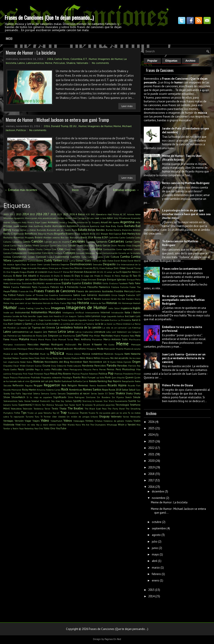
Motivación (110, 349)
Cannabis (91, 242)
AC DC (123, 214)
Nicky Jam (58, 358)
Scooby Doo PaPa (12, 393)
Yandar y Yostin (11, 428)
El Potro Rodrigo (120, 276)
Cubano (91, 257)
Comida (7, 253)
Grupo (7, 299)
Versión (19, 421)
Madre (117, 336)
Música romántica (92, 354)
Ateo (31, 226)
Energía (102, 279)
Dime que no (55, 268)
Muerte (120, 349)
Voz (64, 424)
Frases (39, 291)
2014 (25, 214)
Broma (98, 237)
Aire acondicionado (47, 218)
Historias (112, 303)
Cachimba (114, 237)
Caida (138, 237)
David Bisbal (120, 261)
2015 (32, 214)
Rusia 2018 (115, 390)
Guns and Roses (75, 299)
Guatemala (31, 299)
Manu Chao (51, 339)
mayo (155, 554)
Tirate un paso (35, 413)
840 (93, 214)
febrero (156, 574)
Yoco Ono (39, 428)
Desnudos (97, 264)
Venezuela (135, 417)
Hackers (130, 299)
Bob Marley (128, 234)
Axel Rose (105, 226)
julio (155, 542)
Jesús (46, 316)
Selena (36, 393)
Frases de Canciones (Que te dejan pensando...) (49, 17)
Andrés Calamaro (12, 222)
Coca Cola (76, 249)
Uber (55, 417)
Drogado (15, 272)
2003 (6, 214)
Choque (31, 249)
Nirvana (105, 358)
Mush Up (45, 354)
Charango (89, 245)
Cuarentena (62, 257)
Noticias (39, 362)
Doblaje (109, 268)
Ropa (105, 390)
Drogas (23, 272)
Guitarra (61, 299)
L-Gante (27, 324)
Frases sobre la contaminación (182, 269)
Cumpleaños (20, 260)
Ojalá (113, 362)
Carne (53, 245)
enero (155, 580)
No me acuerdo (119, 358)
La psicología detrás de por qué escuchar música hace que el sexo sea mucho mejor (186, 214)
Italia (127, 312)
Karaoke (105, 320)
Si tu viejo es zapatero (39, 397)
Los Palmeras (10, 336)
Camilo (27, 242)
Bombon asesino (52, 237)
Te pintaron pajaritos (104, 405)
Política (21, 130)
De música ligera (12, 264)
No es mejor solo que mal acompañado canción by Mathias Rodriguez (183, 300)
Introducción (117, 312)
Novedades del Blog (57, 362)
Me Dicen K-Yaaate (90, 344)
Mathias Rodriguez (52, 344)
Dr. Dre (7, 272)
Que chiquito (118, 377)
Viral (18, 424)
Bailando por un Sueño (59, 230)
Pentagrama (76, 369)
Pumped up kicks (96, 377)
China (6, 249)
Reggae (38, 385)
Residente (102, 385)
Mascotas (33, 344)
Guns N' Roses (92, 299)
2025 (66, 214)
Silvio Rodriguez (76, 397)
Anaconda (136, 218)
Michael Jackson (63, 349)
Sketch (128, 397)
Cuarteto (75, 257)
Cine (54, 249)
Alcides (61, 218)
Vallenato (82, 63)
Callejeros (17, 242)
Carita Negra (17, 245)
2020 (151, 461)
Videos (68, 421)
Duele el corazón (37, 272)
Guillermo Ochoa (47, 299)
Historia (83, 303)
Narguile (119, 354)
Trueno (92, 413)
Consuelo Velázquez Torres (89, 253)
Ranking (102, 381)
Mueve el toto (11, 354)
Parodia (112, 366)
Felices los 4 (58, 287)
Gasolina (54, 295)
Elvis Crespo (81, 279)
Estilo (105, 283)
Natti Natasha (133, 354)
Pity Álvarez (65, 374)
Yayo (21, 428)
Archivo (190, 61)
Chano (80, 245)
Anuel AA (106, 222)
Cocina (85, 249)
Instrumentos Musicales (46, 312)
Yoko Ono (49, 428)
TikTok (17, 413)
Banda (92, 230)
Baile (74, 230)
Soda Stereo (24, 401)
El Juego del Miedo (91, 276)
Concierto (48, 253)
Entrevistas (15, 283)
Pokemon (93, 374)
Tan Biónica (48, 405)
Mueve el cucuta (132, 349)
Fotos (14, 291)
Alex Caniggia (79, 218)
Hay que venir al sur (21, 303)
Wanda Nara (74, 425)
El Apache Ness (129, 272)
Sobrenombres (10, 401)
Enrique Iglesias (116, 279)
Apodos (116, 222)
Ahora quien (31, 218)
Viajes (36, 421)
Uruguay (104, 416)
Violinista (9, 424)
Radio (58, 381)
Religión (72, 385)
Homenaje (127, 303)
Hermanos (37, 303)
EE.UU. (73, 126)
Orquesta (8, 366)
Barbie (109, 230)
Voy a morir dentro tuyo (49, 425)
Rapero (117, 381)
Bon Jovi (65, 237)
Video (45, 420)
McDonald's (71, 344)
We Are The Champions (94, 425)
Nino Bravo (86, 358)
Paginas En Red (113, 639)
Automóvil (73, 226)
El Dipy (76, 276)
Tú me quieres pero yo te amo (112, 413)
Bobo (138, 234)
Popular (152, 61)
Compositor (34, 253)
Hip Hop (72, 303)
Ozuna (46, 366)
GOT (138, 295)
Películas (59, 63)
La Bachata (39, 324)
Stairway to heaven (93, 401)
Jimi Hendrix (55, 316)
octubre (157, 522)
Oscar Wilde (19, 366)
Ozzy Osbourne (59, 366)
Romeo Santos (92, 390)
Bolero (39, 237)
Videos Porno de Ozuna (177, 385)
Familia (15, 287)
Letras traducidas (84, 332)
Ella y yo (59, 279)
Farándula (44, 287)
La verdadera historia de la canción (79, 327)
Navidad (7, 358)
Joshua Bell (123, 316)
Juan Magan (18, 320)
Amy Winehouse (122, 218)
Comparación (19, 253)
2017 (46, 214)
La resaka (22, 328)
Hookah (137, 303)
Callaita (7, 242)
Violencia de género (114, 421)
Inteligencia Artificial (73, 312)
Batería (117, 230)
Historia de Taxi (98, 303)
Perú (118, 369)
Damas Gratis (84, 260)
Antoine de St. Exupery (88, 222)
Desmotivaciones (81, 264)
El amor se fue (112, 272)
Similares (91, 397)
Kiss (5, 324)
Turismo (30, 417)
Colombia (76, 59)
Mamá (34, 339)
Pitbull (54, 374)
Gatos (77, 295)
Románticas (76, 390)
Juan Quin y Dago (34, 320)
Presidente (128, 374)
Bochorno (8, 237)
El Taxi (134, 276)
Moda (100, 349)
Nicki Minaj (46, 358)
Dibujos (16, 268)
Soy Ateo (56, 401)
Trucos (84, 413)
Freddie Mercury (124, 291)
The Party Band (116, 409)
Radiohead (67, 381)
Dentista (55, 264)
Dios (72, 268)
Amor (110, 218)
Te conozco (87, 405)
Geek (83, 295)
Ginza (114, 295)
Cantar (129, 242)
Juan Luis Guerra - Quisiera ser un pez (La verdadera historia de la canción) (184, 358)
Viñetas (99, 421)
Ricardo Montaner (12, 390)
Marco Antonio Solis (116, 339)
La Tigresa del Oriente (42, 327)
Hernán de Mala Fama (55, 303)
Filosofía (93, 287)
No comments (100, 63)
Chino (13, 249)
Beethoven (19, 234)
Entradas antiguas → (126, 190)
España (66, 283)
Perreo (102, 369)
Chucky (39, 249)
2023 (59, 214)
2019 (151, 467)
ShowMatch (18, 397)
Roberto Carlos (53, 390)
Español (76, 283)
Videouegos (79, 421)
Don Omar (120, 268)
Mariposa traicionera (14, 344)
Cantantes (116, 241)
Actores (131, 214)
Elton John (69, 279)
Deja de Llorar (29, 264)
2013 (19, 214)
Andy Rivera (28, 222)
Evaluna (113, 283)
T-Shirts (37, 405)
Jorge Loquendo (109, 316)
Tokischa (48, 413)
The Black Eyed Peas (96, 409)
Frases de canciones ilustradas (95, 291)
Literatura (100, 332)
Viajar (28, 421)
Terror (47, 409)
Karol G (136, 320)
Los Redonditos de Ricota (30, 336)
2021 (151, 454)
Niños (97, 358)
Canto (137, 242)
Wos (138, 425)
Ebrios (66, 272)
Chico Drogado (133, 245)
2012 (12, 214)
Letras (71, 332)
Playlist (84, 374)
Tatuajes (59, 405)
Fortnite (124, 287)
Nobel (23, 362)
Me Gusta (109, 344)
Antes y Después (68, 222)
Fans (35, 287)
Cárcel (6, 245)
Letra (62, 331)
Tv (42, 417)
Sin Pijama (118, 397)
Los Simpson (51, 335)
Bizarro (70, 234)
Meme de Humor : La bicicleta (31, 53)
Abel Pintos (113, 214)
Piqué (46, 374)
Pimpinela (17, 374)
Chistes (22, 249)
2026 (72, 214)
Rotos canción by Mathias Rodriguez (186, 183)
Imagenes (58, 308)
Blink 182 (95, 234)
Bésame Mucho (46, 234)
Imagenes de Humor (110, 59)
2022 (151, 448)
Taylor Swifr (75, 405)
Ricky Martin (29, 390)
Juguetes (82, 320)
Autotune (84, 226)
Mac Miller (95, 336)
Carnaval (44, 245)
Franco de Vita (26, 291)
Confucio (58, 253)
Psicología (67, 377)
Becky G (8, 234)
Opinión (127, 362)
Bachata (130, 226)
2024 (151, 435)
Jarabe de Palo (20, 316)
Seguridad (27, 393)
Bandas (100, 230)
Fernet (83, 287)
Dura (56, 272)
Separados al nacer (78, 393)
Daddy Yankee (53, 260)
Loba (108, 332)
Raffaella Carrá (80, 381)
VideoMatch (57, 421)
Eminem (92, 279)
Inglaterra (127, 308)
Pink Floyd (28, 374)
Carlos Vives (62, 59)
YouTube (61, 428)
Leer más (127, 106)
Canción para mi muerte (57, 242)
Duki (50, 272)
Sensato (62, 393)
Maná (41, 339)
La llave (108, 324)
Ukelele (62, 417)
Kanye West (94, 320)
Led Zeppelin (36, 332)
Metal (31, 349)
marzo (156, 568)
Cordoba (7, 257)
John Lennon (93, 316)
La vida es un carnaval (114, 328)
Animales (53, 222)
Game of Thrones (34, 295)
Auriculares (59, 226)
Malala (14, 339)
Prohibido (35, 377)
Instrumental (22, 312)
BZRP (105, 237)
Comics (137, 249)
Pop (111, 373)
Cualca (51, 257)
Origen (136, 362)
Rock (65, 389)
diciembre (158, 491)
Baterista (127, 230)
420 (88, 214)
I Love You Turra (42, 308)
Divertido (88, 268)
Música (57, 353)
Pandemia (88, 366)
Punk (108, 377)
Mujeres (24, 354)
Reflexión (18, 385)
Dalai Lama (69, 261)
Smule (137, 397)
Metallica (39, 349)
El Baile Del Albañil (25, 276)
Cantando (102, 242)
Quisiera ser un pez (42, 381)
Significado (60, 397)
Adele (138, 214)
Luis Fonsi (82, 335)
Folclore (115, 287)
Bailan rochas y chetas (24, 230)
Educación (90, 272)
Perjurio (87, 369)
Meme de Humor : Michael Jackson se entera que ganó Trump (57, 120)
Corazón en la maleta (129, 253)
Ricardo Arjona (117, 385)
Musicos (109, 354)
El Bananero (44, 276)
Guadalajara (18, 299)
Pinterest (38, 374)
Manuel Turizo (66, 339)
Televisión (28, 409)
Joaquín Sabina (77, 316)
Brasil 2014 (87, 237)
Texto (55, 408)
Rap (110, 381)
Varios (126, 417)
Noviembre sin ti (99, 362)
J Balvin (136, 312)
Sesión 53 (103, 393)
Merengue (22, 349)
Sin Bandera (103, 397)
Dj (94, 268)
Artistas (8, 226)
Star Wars (109, 401)
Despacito (109, 264)
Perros (111, 369)
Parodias (122, 366)
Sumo (14, 405)
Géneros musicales (99, 295)
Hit (120, 303)
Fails (131, 283)
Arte (138, 222)
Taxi (66, 405)
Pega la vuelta (43, 369)
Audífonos (38, 226)
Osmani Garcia (34, 366)
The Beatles (75, 408)
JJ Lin (65, 316)
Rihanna (41, 390)
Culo (107, 257)
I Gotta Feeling (26, 308)
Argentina (127, 222)
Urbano (94, 417)
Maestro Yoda (128, 336)
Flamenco (104, 287)
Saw (138, 390)
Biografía (60, 234)
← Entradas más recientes (21, 190)
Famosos (26, 287)
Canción (37, 241)
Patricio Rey (134, 366)
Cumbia (125, 257)
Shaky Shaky (133, 393)
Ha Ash (121, 299)
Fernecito (73, 287)
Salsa (125, 390)
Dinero (66, 268)
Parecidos (100, 366)
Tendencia (39, 409)
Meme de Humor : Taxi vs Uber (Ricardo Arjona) (182, 158)
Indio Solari (114, 308)
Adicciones (8, 218)
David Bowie (134, 261)
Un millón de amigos (78, 417)
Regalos (29, 385)
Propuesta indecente (51, 377)
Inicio (9, 38)
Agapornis (19, 218)
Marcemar (97, 339)
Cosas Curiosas (37, 257)
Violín (137, 421)
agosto (156, 535)
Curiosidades (35, 260)
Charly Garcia (102, 245)
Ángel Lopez (41, 222)
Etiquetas (171, 61)
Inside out (8, 312)
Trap (63, 412)
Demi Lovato (44, 264)
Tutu (37, 417)
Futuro (21, 295)
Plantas (76, 374)
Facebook (123, 283)
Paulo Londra (26, 369)
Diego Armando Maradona (35, 268)
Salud (132, 390)
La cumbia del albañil (71, 324)
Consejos (69, 253)
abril (155, 561)
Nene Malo (34, 358)
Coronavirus (19, 257)
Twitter (47, 417)
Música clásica (73, 354)
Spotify (77, 401)
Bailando (41, 230)
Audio (48, 226)
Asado (16, 226)
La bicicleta (52, 324)
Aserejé (24, 226)
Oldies (120, 362)
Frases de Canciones (60, 291)
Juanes (48, 320)
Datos (110, 261)
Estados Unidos (92, 283)
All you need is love (97, 218)
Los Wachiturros (67, 336)
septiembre (159, 528)
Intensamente (92, 312)
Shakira (71, 63)
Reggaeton (52, 385)
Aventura (95, 226)
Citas (60, 249)
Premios (118, 374)
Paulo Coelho (10, 369)
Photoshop (129, 369)
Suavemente (121, 401)
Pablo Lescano (74, 366)
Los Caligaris (134, 332)
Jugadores (73, 320)
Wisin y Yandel (127, 424)
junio (155, 548)
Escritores (39, 283)
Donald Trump (60, 126)
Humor (93, 59)
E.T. (85, 59)
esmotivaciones (53, 283)
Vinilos (89, 421)
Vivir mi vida (28, 425)
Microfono (80, 349)
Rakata (93, 381)
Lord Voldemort (119, 332)
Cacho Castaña (127, 237)
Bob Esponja (115, 234)
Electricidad (46, 279)
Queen (129, 377)
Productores (24, 377)
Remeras (83, 385)
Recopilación (128, 381)
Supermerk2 (25, 405)
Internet (105, 312)
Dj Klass (100, 268)
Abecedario (101, 214)
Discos (78, 268)
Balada (82, 230)
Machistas (107, 335)
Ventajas (8, 421)
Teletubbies (16, 409)
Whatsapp (112, 425)
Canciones (77, 241)
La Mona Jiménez (122, 324)
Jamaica (7, 316)
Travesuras (73, 413)
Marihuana (135, 339)
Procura (14, 377)
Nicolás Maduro (71, 358)
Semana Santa (49, 393)
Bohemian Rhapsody (24, 237)
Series (94, 393)
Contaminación (110, 253)
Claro (67, 249)
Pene (66, 369)
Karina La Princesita (120, 320)
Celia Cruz (62, 245)
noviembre (158, 498)
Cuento (100, 257)
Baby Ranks (117, 226)
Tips (24, 413)
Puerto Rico (80, 377)
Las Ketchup (134, 328)
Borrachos (75, 237)
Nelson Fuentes (20, 358)
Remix (93, 385)
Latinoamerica (35, 63)
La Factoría (88, 324)
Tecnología (122, 405)
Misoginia (91, 349)
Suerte (132, 401)
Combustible (109, 249)
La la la (99, 324)
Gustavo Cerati (109, 299)
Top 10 (56, 413)
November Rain (79, 362)
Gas (46, 295)
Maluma (24, 339)
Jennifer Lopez (35, 316)
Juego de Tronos (60, 320)
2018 (53, 214)
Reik (64, 385)
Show (7, 397)
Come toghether (124, 249)
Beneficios (31, 234)
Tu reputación (17, 417)
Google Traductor (127, 295)
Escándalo (27, 283)
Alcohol (68, 218)
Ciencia (47, 249)
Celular (72, 245)
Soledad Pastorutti (41, 401)
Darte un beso (99, 261)
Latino (21, 63)
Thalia (63, 408)
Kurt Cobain (15, 324)
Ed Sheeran (77, 272)
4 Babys (80, 214)
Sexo (112, 393)
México (49, 349)
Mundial (34, 354)
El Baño (56, 276)
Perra (95, 369)
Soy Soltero (66, 401)
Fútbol (12, 295)
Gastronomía (66, 295)
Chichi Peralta (118, 245)
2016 (50, 59)
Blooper (105, 234)
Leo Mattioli (50, 332)
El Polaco (106, 276)
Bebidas (137, 230)
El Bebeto (66, 276)
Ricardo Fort (134, 385)
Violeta (129, 421)
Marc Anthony (82, 339)
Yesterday (29, 428)
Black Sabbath (82, 234)
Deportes (65, 264)
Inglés (137, 308)
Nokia (29, 362)
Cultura (115, 257)
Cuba (84, 257)
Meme (49, 63)
